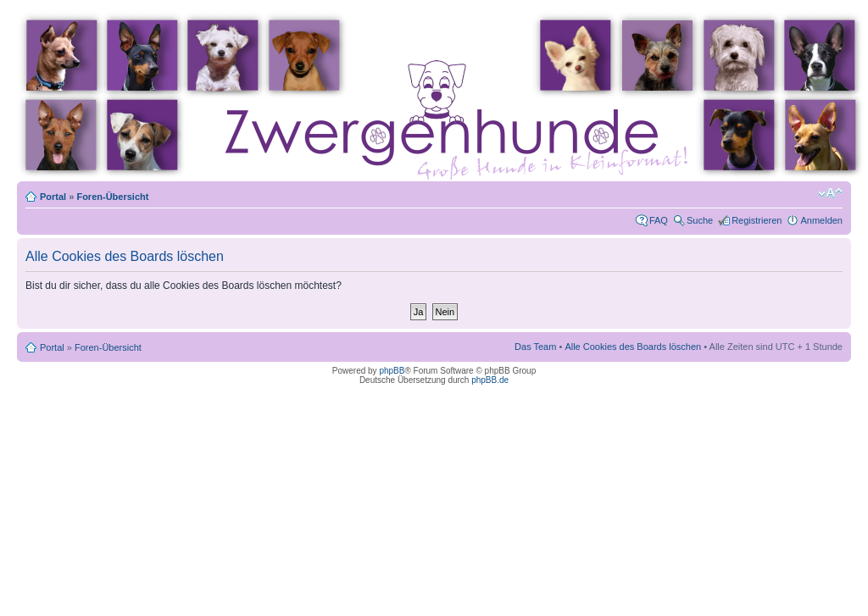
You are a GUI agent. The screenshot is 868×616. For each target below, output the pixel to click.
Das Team (535, 347)
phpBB (392, 371)
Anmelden (821, 220)
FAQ (659, 220)
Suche (700, 220)
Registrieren (757, 220)
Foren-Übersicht (112, 197)
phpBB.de (490, 380)
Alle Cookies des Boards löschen (633, 347)
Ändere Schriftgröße (830, 193)
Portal (53, 197)
